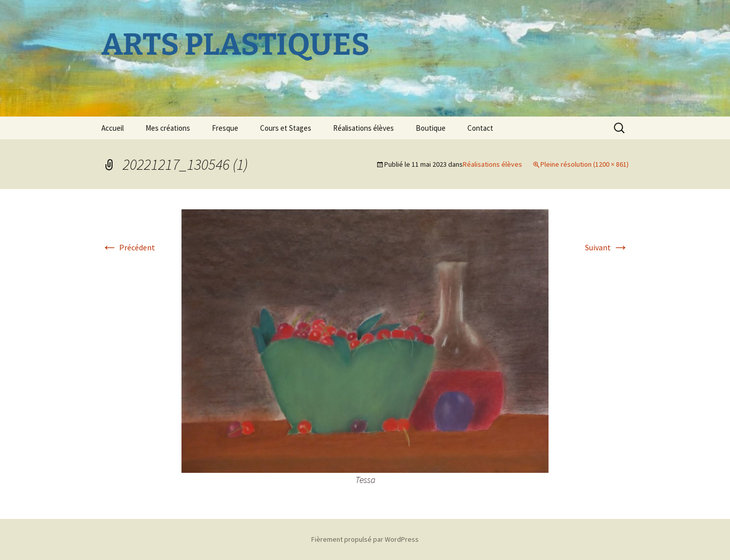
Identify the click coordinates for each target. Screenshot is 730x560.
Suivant (607, 247)
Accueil (113, 128)
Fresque (225, 128)
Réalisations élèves (363, 128)
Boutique (431, 128)
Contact (480, 128)
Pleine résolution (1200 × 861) (585, 164)
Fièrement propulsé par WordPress (365, 539)
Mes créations (168, 128)
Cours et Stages (286, 128)
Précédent (128, 247)
